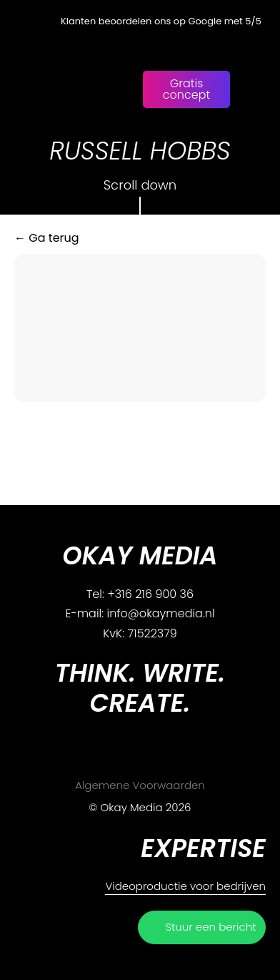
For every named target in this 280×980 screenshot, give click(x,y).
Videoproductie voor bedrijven (185, 886)
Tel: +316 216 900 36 (140, 594)
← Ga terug (47, 238)
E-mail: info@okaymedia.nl (140, 613)
